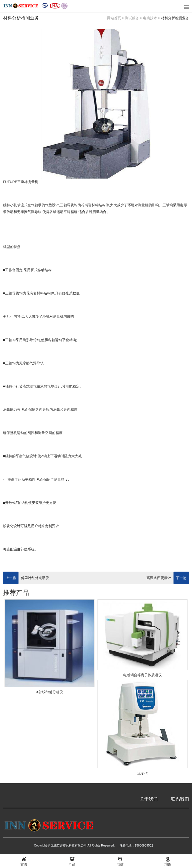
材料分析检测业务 (175, 18)
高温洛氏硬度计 (159, 578)
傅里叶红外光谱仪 (35, 578)
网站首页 (114, 18)
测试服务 (132, 18)
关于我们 (149, 799)
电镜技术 (150, 18)
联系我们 (180, 799)
